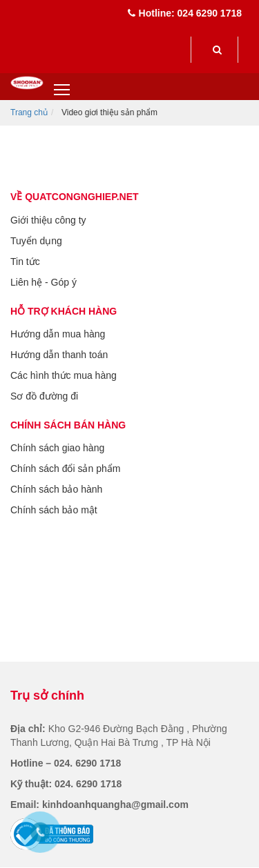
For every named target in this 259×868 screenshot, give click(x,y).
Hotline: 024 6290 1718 (185, 13)
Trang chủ (29, 112)
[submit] (217, 50)
